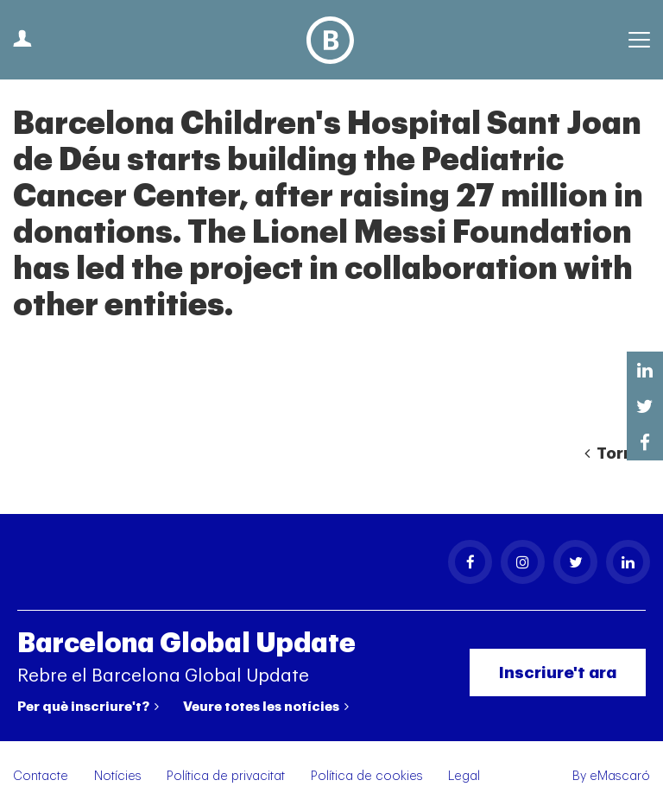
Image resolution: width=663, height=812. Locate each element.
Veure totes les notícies (266, 707)
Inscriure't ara (558, 672)
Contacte (41, 776)
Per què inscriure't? (88, 707)
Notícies (118, 776)
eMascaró (620, 776)
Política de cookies (367, 776)
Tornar (617, 454)
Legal (464, 776)
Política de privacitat (226, 776)
